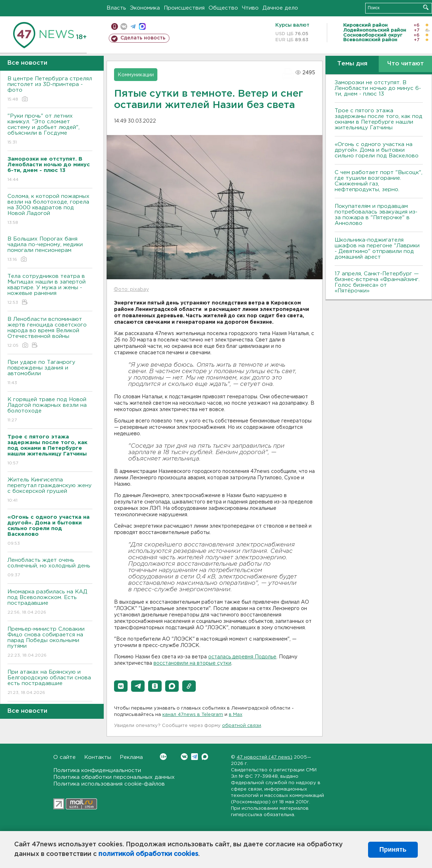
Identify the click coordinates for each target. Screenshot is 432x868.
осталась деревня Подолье (242, 657)
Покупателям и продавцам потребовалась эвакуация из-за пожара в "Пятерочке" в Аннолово (376, 215)
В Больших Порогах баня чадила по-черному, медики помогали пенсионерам (50, 250)
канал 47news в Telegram (193, 715)
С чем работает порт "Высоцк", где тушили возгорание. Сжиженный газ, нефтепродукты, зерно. (379, 181)
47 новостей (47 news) (264, 757)
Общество (223, 8)
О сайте (64, 757)
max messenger (142, 26)
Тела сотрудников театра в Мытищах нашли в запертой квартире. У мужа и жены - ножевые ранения (50, 290)
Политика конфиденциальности (97, 770)
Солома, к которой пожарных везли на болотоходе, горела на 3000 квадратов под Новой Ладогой (50, 210)
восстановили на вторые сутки (192, 663)
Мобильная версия (115, 26)
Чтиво (250, 8)
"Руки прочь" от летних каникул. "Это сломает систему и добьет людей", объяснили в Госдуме (50, 130)
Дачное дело (280, 8)
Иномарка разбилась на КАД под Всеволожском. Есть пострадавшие (50, 602)
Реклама (131, 757)
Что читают (406, 64)
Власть (116, 8)
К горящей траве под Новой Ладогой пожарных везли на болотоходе (50, 410)
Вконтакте (163, 757)
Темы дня (352, 64)
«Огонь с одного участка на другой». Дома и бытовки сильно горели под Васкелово (377, 150)
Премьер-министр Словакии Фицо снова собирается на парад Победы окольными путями (50, 643)
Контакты (98, 757)
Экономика (145, 8)
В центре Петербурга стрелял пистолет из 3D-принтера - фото (50, 89)
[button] (121, 686)
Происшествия (184, 8)
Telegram (195, 757)
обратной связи (242, 726)
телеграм (133, 26)
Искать (426, 7)
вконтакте (124, 26)
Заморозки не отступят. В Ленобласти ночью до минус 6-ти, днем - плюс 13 (378, 88)
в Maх (236, 715)
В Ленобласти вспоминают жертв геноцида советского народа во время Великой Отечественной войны (50, 333)
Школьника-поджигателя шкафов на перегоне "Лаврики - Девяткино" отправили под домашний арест (377, 249)
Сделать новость (143, 38)
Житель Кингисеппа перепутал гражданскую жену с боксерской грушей (50, 490)
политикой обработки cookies (148, 854)
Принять (393, 850)
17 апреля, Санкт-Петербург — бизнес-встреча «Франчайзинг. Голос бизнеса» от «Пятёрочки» (377, 282)
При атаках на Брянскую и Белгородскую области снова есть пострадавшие (50, 683)
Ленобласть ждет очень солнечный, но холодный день (50, 568)
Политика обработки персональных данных (114, 777)
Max (205, 757)
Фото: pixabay (131, 290)
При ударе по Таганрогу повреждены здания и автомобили (50, 373)
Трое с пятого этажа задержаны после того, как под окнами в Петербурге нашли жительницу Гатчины (379, 119)
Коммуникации (136, 75)
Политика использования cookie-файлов (109, 784)
